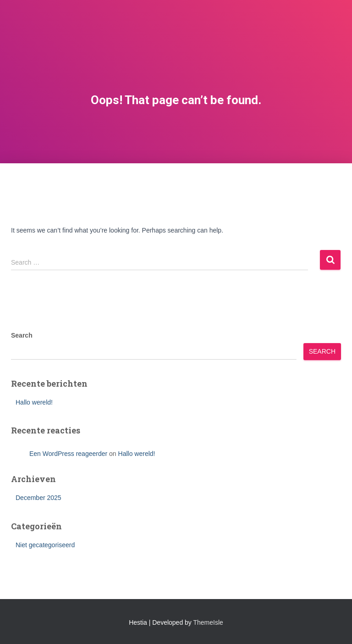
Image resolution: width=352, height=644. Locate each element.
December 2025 (38, 498)
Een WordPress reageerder (68, 454)
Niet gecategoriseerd (45, 545)
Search (22, 335)
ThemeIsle (208, 622)
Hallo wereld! (34, 402)
